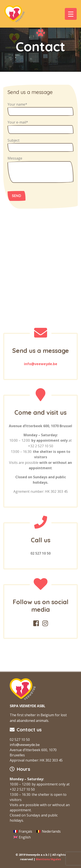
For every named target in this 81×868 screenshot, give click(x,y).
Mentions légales (48, 859)
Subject (40, 145)
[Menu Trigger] (71, 14)
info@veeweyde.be (41, 364)
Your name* (40, 109)
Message (40, 169)
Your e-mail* (40, 127)
